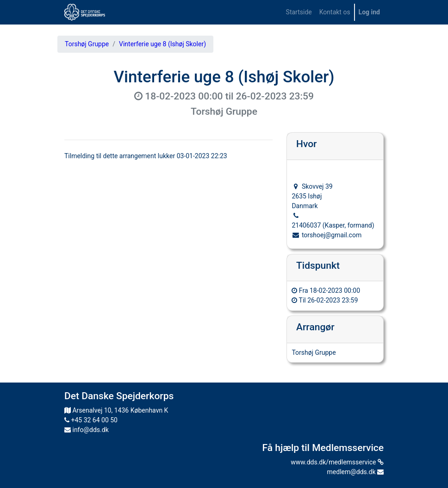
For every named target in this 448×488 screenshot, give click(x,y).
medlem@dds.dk (355, 472)
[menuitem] (299, 12)
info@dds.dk (87, 430)
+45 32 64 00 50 (91, 420)
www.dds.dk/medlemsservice (337, 462)
